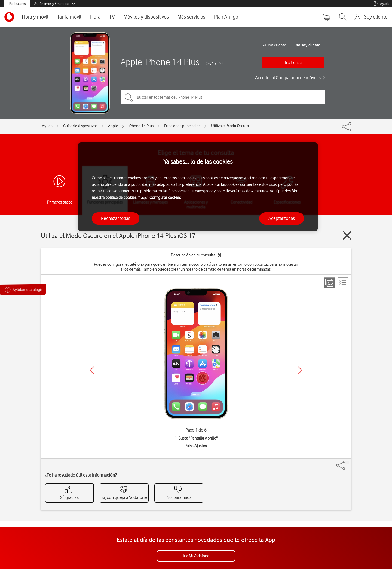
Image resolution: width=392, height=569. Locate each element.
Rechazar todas (116, 218)
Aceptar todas (282, 218)
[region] (198, 187)
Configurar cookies (165, 198)
